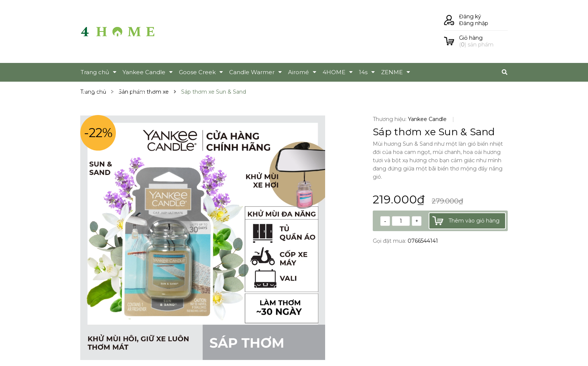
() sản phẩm (483, 41)
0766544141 (423, 241)
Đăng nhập (474, 23)
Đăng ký (470, 16)
